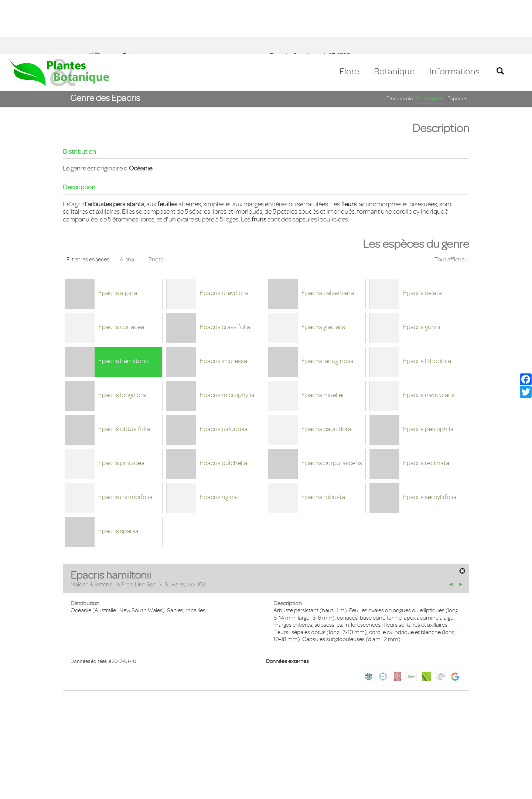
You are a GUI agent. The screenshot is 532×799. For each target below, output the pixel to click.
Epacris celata (422, 239)
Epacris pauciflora (326, 375)
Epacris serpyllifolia (430, 443)
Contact (23, 756)
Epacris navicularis (429, 341)
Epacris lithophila (427, 307)
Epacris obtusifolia (124, 375)
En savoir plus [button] (209, 789)
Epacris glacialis (323, 273)
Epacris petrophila (428, 375)
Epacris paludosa (224, 375)
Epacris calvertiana (328, 239)
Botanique (394, 17)
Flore (349, 17)
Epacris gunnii (422, 273)
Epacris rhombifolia (125, 443)
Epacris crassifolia (225, 273)
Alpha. (127, 206)
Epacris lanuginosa (328, 307)
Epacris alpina (118, 239)
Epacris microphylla (227, 341)
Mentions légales (64, 756)
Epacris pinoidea (121, 409)
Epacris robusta (323, 443)
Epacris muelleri (324, 341)
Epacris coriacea (121, 273)
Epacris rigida (218, 443)
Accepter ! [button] (506, 789)
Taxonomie (400, 45)
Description (430, 45)
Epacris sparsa (118, 477)
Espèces (457, 45)
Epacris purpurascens (332, 409)
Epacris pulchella (224, 409)
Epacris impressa (224, 307)
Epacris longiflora (122, 341)
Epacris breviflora (224, 239)
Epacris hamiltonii (123, 307)
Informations (454, 17)
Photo (156, 206)
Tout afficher (450, 206)
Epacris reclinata (426, 409)
